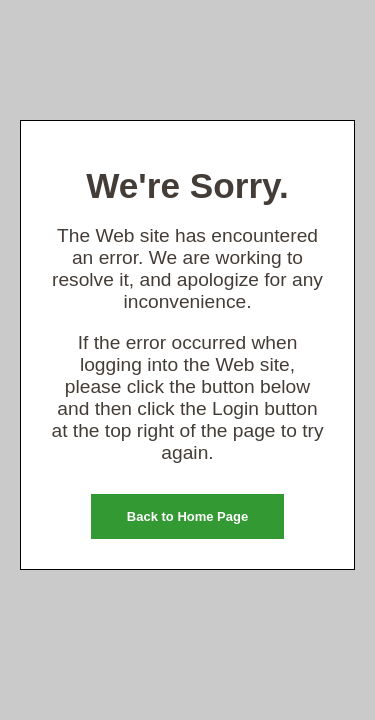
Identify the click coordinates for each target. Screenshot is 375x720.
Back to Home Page (187, 516)
